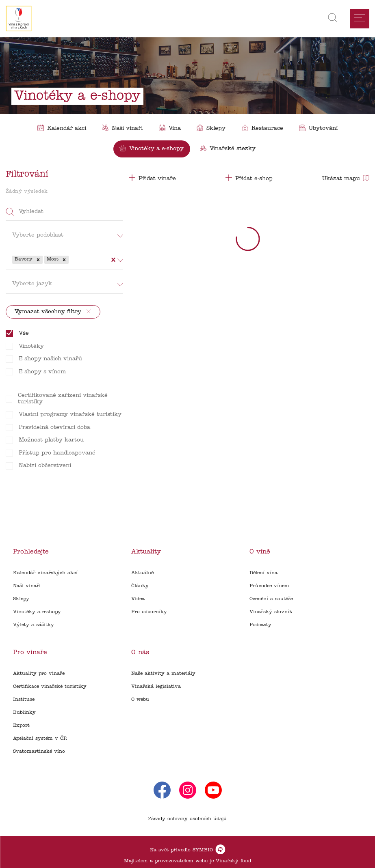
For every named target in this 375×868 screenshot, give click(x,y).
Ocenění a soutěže (271, 599)
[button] (38, 260)
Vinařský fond (233, 861)
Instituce (24, 700)
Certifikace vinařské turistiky (50, 687)
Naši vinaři (27, 586)
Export (21, 726)
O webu (140, 700)
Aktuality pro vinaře (39, 674)
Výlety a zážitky (34, 625)
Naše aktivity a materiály (163, 674)
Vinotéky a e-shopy (37, 612)
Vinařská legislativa (156, 687)
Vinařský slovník (271, 612)
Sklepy (21, 599)
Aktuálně (142, 573)
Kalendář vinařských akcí (45, 573)
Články (140, 586)
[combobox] (71, 260)
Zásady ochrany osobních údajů (187, 819)
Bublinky (24, 713)
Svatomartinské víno (39, 752)
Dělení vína (263, 573)
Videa (138, 599)
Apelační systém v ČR (40, 739)
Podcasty (260, 625)
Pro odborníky (149, 612)
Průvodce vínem (269, 586)
